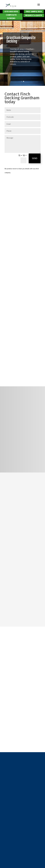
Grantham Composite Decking (21, 40)
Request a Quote (34, 15)
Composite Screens (11, 17)
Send (35, 158)
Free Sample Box (34, 11)
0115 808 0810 (11, 11)
